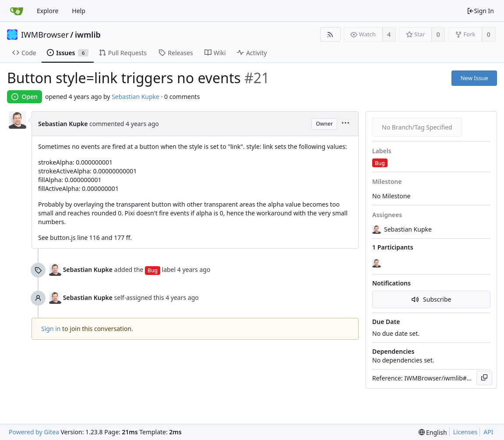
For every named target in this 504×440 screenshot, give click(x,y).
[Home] (17, 11)
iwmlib (88, 35)
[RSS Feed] (330, 34)
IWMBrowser (45, 35)
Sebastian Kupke (136, 97)
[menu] (345, 124)
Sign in (51, 329)
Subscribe (432, 299)
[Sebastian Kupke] (377, 263)
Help (79, 11)
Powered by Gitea (34, 432)
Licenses (465, 432)
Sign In (480, 11)
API (488, 432)
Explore (48, 11)
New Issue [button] (474, 78)
